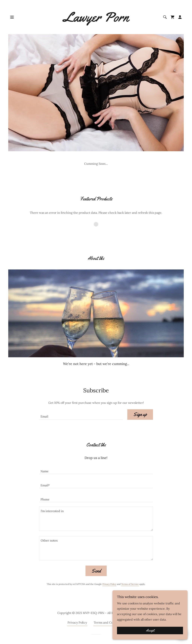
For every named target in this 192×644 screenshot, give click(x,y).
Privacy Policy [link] (109, 584)
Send (96, 571)
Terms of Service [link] (130, 584)
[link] (96, 20)
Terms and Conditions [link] (109, 622)
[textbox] (81, 415)
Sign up (140, 414)
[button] (12, 17)
